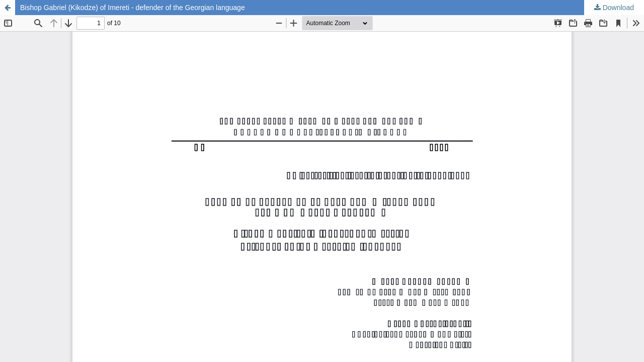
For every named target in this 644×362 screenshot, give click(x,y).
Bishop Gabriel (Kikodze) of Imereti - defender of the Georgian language (133, 8)
